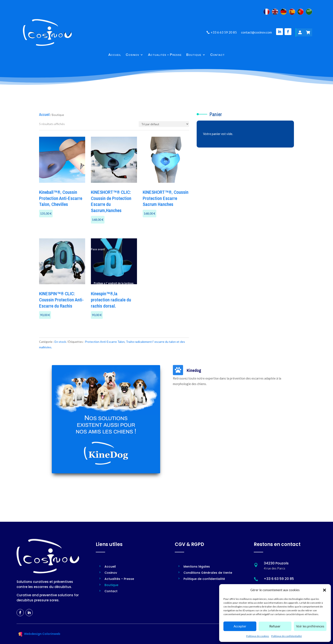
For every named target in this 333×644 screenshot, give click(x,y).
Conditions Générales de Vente (208, 573)
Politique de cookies (258, 636)
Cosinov (132, 55)
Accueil (115, 55)
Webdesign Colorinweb (42, 634)
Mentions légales (197, 567)
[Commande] (164, 124)
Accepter (240, 626)
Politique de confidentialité (286, 636)
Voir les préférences (310, 626)
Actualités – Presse (165, 55)
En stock (60, 342)
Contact (217, 55)
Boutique (194, 55)
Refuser (275, 626)
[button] (325, 590)
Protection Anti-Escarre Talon (105, 342)
